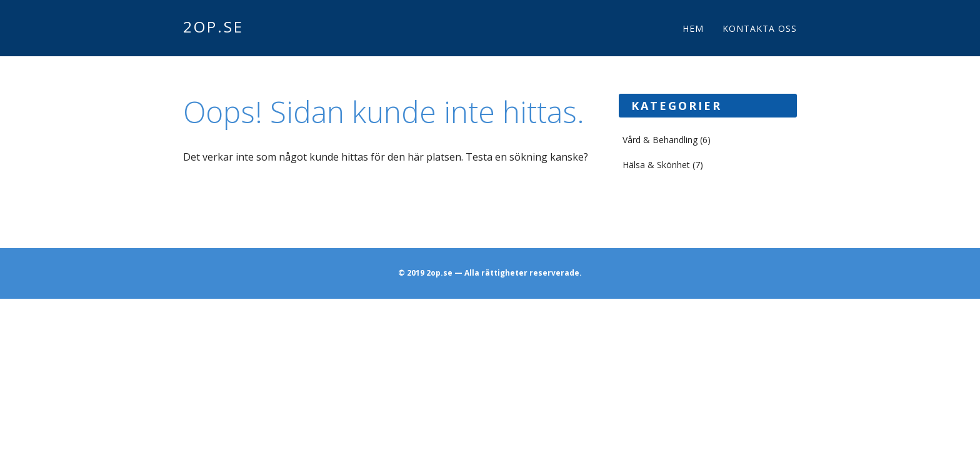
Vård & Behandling (660, 140)
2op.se (213, 27)
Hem (693, 28)
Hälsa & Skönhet (656, 165)
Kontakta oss (760, 28)
